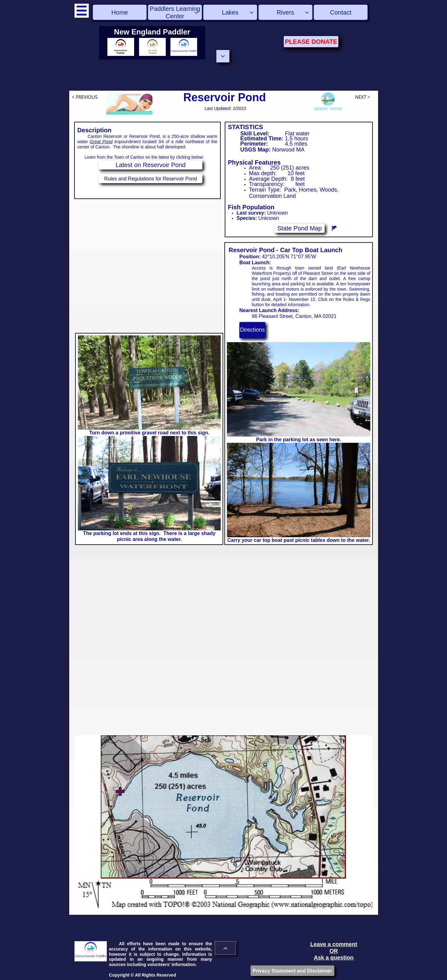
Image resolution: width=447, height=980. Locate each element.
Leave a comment (334, 944)
